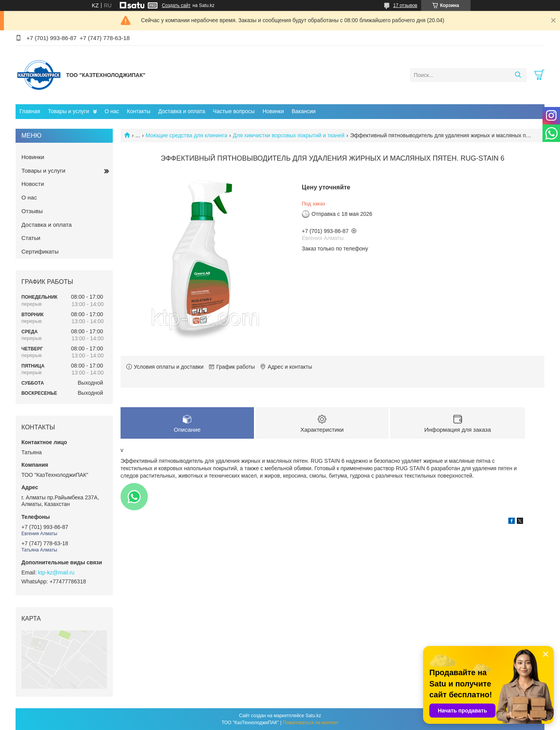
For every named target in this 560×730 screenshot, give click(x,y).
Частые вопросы (234, 111)
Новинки (273, 111)
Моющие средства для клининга (187, 135)
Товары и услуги (68, 111)
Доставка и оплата (182, 111)
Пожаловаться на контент (311, 723)
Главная (30, 111)
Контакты (138, 111)
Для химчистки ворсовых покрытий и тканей (289, 135)
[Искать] (518, 75)
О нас (112, 111)
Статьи (31, 238)
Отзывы (32, 211)
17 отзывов (405, 5)
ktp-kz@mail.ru (56, 572)
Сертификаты (40, 251)
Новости (33, 184)
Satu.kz (313, 716)
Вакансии (304, 111)
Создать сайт (176, 5)
